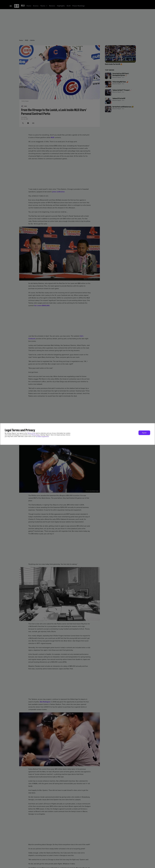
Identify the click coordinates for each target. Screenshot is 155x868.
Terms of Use (32, 433)
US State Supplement (42, 436)
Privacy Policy (36, 435)
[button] (144, 433)
